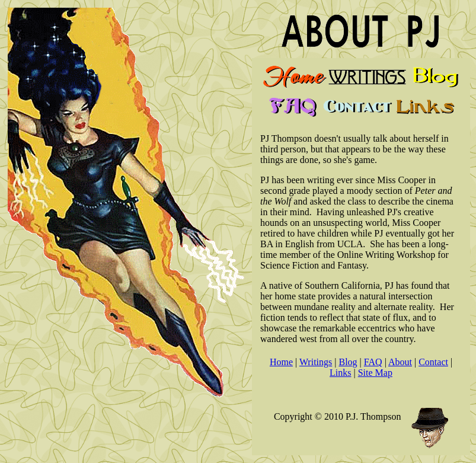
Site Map (375, 373)
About (400, 362)
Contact (433, 362)
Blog (348, 362)
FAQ (373, 362)
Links (340, 373)
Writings (316, 362)
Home (281, 362)
